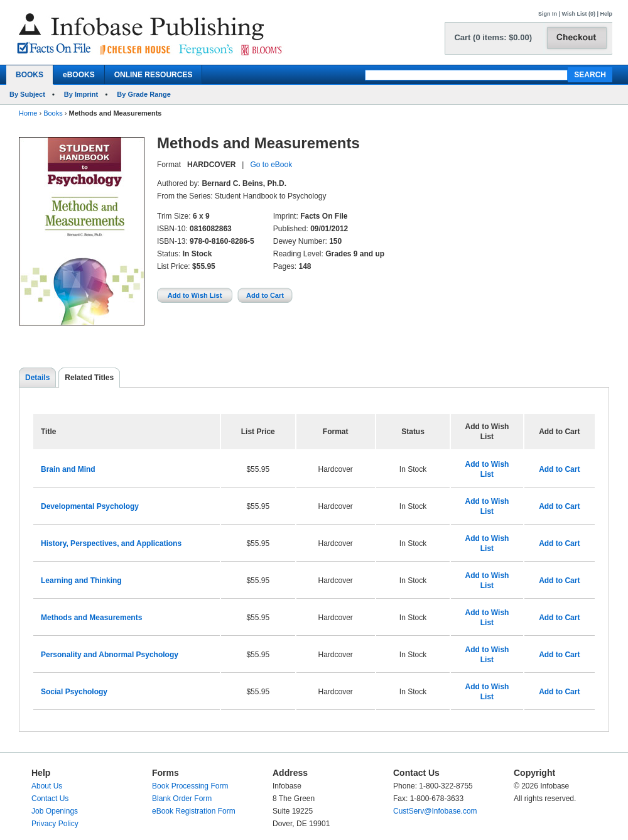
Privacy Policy (55, 824)
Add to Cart (559, 469)
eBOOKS (79, 75)
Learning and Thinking (81, 581)
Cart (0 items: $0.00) (493, 37)
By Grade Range (144, 94)
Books (53, 113)
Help (606, 14)
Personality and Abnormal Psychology (110, 655)
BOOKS (30, 75)
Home (28, 113)
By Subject (27, 94)
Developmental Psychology (90, 506)
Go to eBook (271, 165)
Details (37, 378)
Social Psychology (74, 692)
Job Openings (55, 811)
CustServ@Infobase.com (435, 811)
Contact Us (50, 799)
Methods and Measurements (91, 618)
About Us (47, 786)
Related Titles (89, 378)
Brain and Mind (68, 469)
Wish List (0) (579, 14)
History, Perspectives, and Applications (111, 543)
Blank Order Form (182, 799)
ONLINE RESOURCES (154, 75)
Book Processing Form (190, 786)
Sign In (548, 14)
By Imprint (81, 94)
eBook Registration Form (194, 811)
